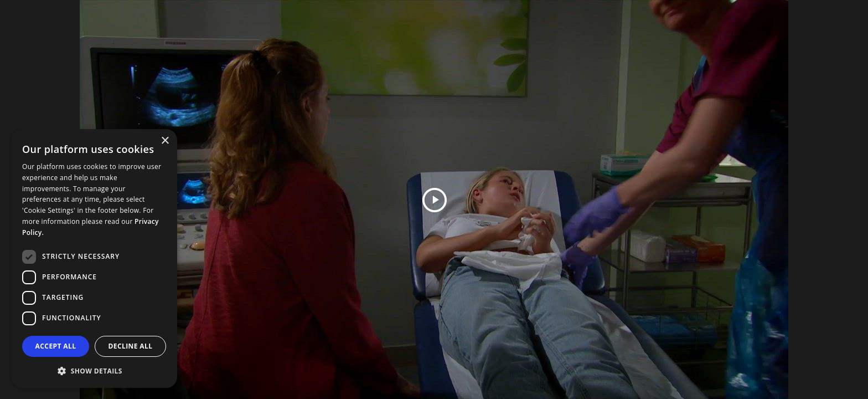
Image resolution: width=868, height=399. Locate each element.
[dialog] (94, 259)
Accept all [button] (56, 346)
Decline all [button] (131, 346)
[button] (94, 370)
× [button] (165, 141)
